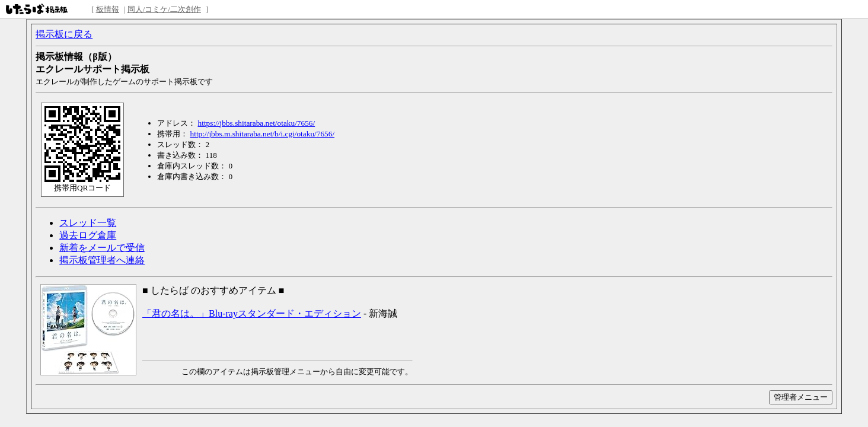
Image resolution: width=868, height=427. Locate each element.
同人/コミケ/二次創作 (164, 9)
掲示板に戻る (64, 34)
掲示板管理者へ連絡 (102, 260)
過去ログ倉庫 (88, 235)
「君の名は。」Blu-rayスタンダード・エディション (252, 313)
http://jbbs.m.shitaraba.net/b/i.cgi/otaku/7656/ (263, 134)
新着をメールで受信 (102, 248)
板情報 (108, 9)
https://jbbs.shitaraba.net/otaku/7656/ (257, 123)
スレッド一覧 (88, 223)
